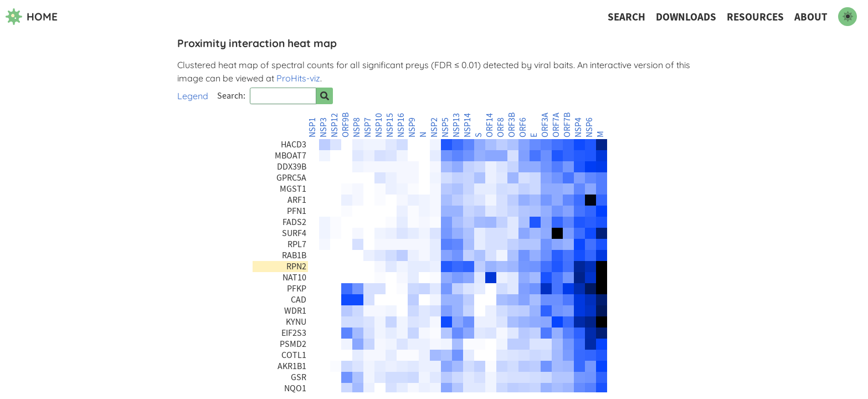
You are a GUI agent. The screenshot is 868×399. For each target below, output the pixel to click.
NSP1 (312, 127)
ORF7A (556, 125)
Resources (755, 17)
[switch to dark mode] (848, 17)
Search (626, 17)
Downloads (686, 17)
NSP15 (390, 125)
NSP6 (589, 127)
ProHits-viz (298, 78)
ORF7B (567, 125)
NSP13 (456, 125)
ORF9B (346, 125)
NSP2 (434, 127)
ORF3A (545, 125)
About (811, 17)
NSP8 (357, 127)
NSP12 (335, 125)
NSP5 (445, 127)
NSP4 (578, 127)
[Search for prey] (325, 96)
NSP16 (401, 125)
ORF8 (501, 127)
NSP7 (368, 127)
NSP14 (468, 125)
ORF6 (523, 127)
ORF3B (512, 125)
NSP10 (379, 125)
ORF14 (490, 125)
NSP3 (323, 127)
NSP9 (412, 127)
